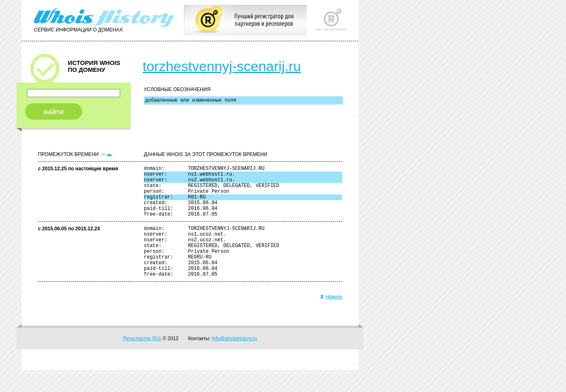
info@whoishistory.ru (235, 361)
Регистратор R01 (142, 361)
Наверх (331, 319)
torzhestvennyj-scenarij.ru (222, 66)
